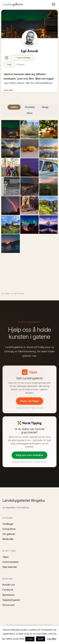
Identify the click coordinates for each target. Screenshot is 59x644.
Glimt (30, 113)
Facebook (8, 590)
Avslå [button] (41, 639)
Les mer (8, 90)
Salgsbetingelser (11, 600)
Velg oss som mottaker (29, 455)
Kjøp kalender (10, 567)
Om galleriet (9, 534)
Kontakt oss (9, 585)
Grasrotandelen (11, 562)
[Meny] (53, 4)
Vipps (6, 557)
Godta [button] (30, 639)
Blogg (45, 107)
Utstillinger (8, 524)
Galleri (14, 107)
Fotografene (9, 529)
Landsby (13, 4)
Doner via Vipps (30, 401)
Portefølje (30, 107)
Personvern (9, 605)
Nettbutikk (8, 539)
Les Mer (52, 639)
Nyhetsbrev (9, 595)
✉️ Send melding (22, 58)
